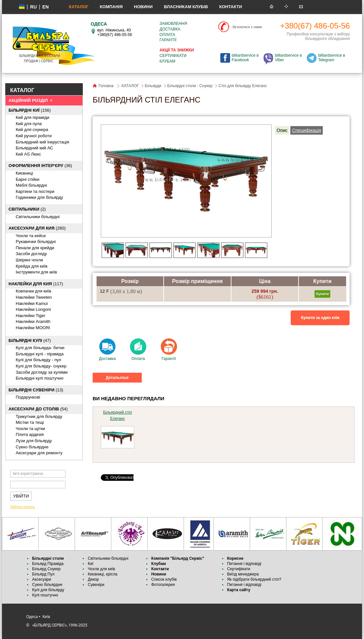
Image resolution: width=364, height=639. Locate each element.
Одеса (32, 617)
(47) (30, 340)
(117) (36, 284)
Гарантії (168, 40)
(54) (38, 409)
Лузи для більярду (34, 441)
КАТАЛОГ (79, 7)
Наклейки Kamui (32, 303)
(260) (37, 228)
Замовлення (173, 24)
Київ (46, 617)
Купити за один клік (320, 318)
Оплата (167, 35)
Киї (91, 564)
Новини (143, 7)
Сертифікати (173, 56)
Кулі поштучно (45, 595)
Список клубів (164, 579)
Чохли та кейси (31, 236)
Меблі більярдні (31, 185)
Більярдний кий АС (34, 148)
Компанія (111, 7)
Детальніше (117, 378)
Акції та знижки (177, 50)
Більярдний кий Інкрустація (42, 142)
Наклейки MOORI (33, 328)
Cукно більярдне (32, 447)
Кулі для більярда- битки (40, 348)
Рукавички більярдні (36, 242)
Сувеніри (96, 585)
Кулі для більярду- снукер (41, 366)
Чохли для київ (101, 569)
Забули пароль (23, 507)
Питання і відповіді (244, 564)
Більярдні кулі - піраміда (40, 354)
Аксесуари (42, 579)
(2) (27, 209)
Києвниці (24, 173)
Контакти (231, 7)
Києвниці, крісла (102, 574)
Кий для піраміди (33, 117)
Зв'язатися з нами (247, 27)
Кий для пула (29, 124)
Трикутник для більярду (39, 416)
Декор (93, 579)
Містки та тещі (30, 422)
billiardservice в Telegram (332, 58)
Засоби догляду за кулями (42, 372)
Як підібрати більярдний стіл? (255, 579)
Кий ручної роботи (34, 136)
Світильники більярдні (38, 217)
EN (45, 7)
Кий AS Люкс (28, 154)
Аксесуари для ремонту (39, 453)
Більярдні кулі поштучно (40, 378)
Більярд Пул (43, 574)
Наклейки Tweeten (34, 297)
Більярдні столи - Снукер (190, 86)
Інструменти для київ (36, 272)
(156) (30, 110)
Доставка (170, 29)
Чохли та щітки (30, 429)
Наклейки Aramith (33, 321)
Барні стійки (27, 179)
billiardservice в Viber (288, 58)
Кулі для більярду (48, 590)
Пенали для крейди (35, 248)
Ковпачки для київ (33, 291)
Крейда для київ (32, 266)
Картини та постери (35, 191)
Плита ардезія (30, 434)
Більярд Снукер (46, 569)
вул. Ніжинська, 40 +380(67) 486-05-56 (115, 32)
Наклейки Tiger (30, 316)
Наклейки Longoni (33, 309)
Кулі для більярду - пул (38, 360)
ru (33, 7)
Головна (106, 86)
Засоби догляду (31, 254)
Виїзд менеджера (243, 574)
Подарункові (28, 397)
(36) (40, 166)
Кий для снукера (32, 130)
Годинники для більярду (39, 197)
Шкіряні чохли (29, 260)
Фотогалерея (163, 585)
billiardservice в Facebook (245, 58)
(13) (36, 390)
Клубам (167, 61)
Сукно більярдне (48, 585)
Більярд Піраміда (48, 564)
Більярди (153, 86)
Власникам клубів (186, 7)
